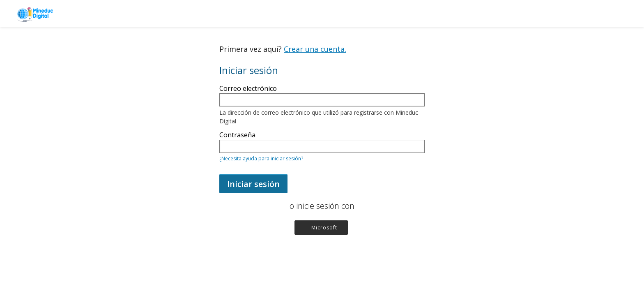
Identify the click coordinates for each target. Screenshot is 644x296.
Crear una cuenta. (315, 49)
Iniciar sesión (253, 184)
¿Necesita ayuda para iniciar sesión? (261, 158)
